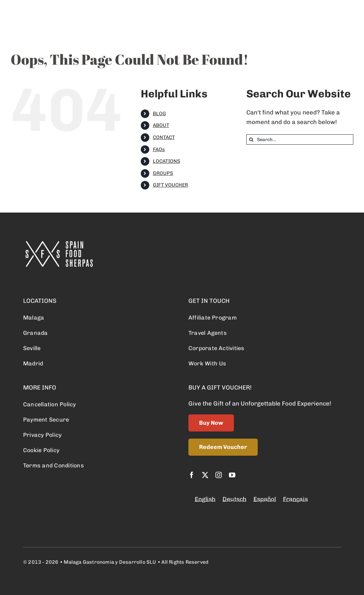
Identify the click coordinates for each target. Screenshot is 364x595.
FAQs (159, 149)
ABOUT (161, 125)
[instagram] (219, 475)
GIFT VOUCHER (170, 185)
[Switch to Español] (265, 499)
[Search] (251, 140)
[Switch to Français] (295, 499)
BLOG (159, 114)
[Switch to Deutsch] (234, 499)
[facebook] (192, 475)
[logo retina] (59, 244)
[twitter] (205, 475)
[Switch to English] (205, 499)
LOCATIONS (167, 161)
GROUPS (163, 173)
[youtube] (232, 475)
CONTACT (164, 137)
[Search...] (300, 140)
